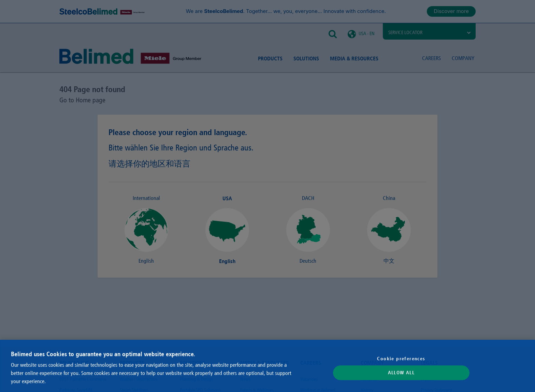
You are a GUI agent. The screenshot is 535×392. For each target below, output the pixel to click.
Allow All (401, 373)
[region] (267, 366)
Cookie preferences (401, 359)
